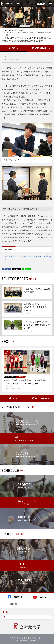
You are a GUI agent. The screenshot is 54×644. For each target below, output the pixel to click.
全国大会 (12, 59)
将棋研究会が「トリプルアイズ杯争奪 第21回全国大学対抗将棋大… (37, 307)
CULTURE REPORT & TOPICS (14, 31)
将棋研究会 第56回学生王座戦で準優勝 (37, 290)
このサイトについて (18, 638)
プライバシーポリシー (36, 638)
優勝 (18, 59)
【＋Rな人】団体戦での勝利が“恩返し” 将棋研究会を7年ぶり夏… (37, 325)
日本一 (6, 59)
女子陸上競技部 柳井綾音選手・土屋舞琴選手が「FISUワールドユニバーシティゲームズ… (25, 382)
